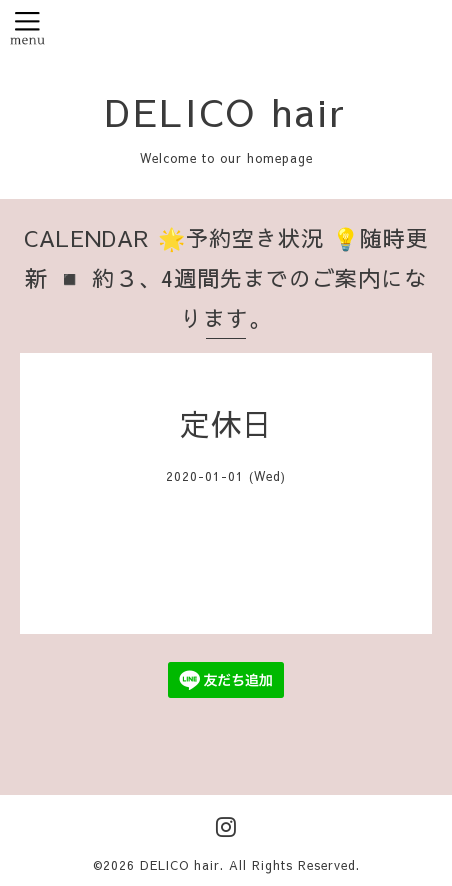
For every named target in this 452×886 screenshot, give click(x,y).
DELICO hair (226, 111)
